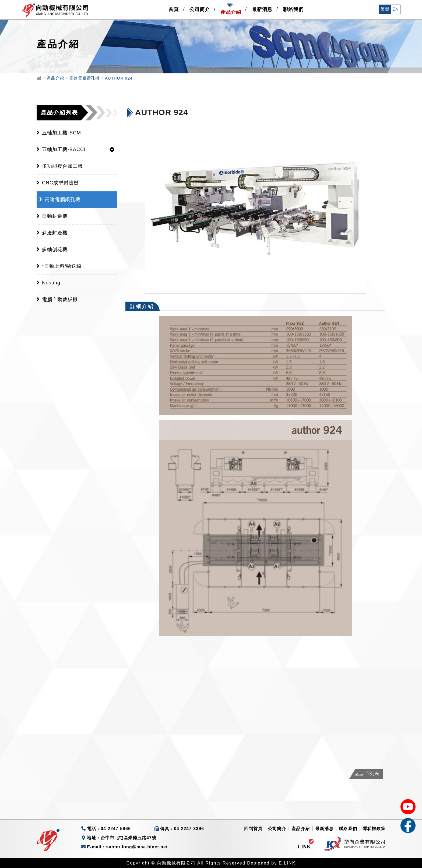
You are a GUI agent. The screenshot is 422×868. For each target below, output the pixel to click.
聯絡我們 (348, 829)
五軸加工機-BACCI (64, 149)
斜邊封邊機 (55, 233)
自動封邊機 (55, 216)
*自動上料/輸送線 (62, 266)
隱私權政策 (374, 829)
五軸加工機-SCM (61, 133)
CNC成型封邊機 (60, 183)
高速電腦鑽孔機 (63, 199)
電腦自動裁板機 (60, 299)
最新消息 (324, 829)
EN (396, 9)
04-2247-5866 (116, 829)
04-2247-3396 (189, 829)
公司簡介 (277, 829)
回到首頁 (253, 829)
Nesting (51, 283)
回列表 (372, 774)
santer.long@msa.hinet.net (137, 847)
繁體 (385, 9)
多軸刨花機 (55, 249)
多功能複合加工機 (62, 166)
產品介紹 (301, 829)
